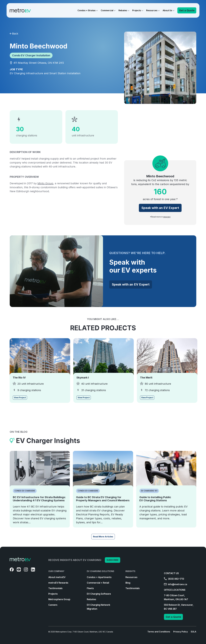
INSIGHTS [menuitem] (130, 571)
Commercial (107, 10)
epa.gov (167, 217)
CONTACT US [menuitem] (171, 573)
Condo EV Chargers (25, 491)
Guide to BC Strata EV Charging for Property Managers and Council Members (103, 499)
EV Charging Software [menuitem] (99, 594)
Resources (152, 10)
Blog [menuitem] (128, 583)
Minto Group (45, 183)
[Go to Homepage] (20, 10)
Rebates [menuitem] (92, 599)
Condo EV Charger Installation (31, 55)
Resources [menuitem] (131, 577)
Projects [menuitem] (53, 594)
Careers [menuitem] (53, 605)
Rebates (123, 10)
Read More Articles (103, 537)
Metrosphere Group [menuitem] (59, 599)
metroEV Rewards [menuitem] (58, 583)
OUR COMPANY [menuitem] (56, 571)
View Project (20, 397)
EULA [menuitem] (194, 632)
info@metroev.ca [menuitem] (176, 584)
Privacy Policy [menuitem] (181, 632)
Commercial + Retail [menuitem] (98, 583)
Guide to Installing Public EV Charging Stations (155, 499)
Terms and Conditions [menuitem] (159, 632)
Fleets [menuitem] (90, 588)
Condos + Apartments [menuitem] (99, 577)
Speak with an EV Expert (160, 208)
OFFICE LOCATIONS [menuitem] (175, 590)
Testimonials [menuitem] (55, 588)
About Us (167, 10)
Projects (137, 10)
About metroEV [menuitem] (57, 577)
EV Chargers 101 (149, 491)
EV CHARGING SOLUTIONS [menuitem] (101, 571)
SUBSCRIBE (113, 560)
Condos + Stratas (87, 10)
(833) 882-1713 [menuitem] (174, 579)
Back (14, 34)
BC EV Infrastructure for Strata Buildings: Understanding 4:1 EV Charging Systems (39, 499)
